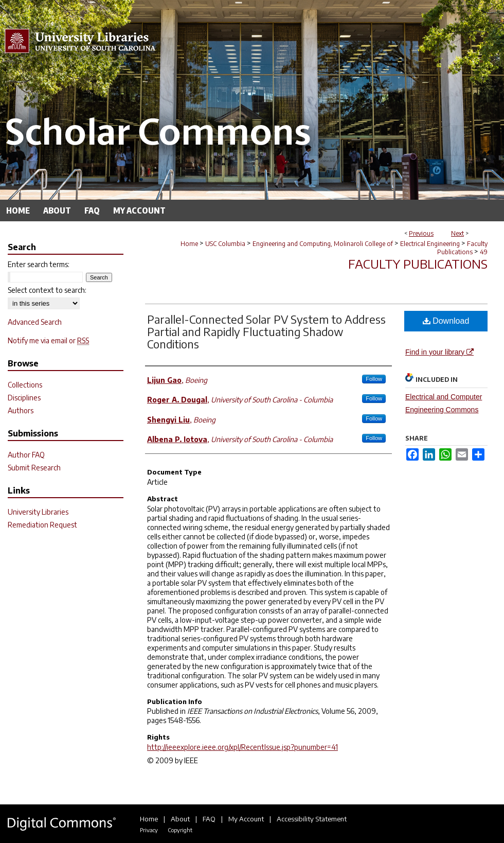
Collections (25, 385)
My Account (246, 819)
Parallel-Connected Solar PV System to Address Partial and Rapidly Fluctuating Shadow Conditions (266, 331)
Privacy (149, 830)
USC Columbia (225, 244)
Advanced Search (35, 322)
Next (457, 233)
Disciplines (24, 398)
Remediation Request (42, 525)
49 (484, 252)
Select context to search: (47, 290)
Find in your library (439, 352)
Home (189, 244)
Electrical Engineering (430, 244)
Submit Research (34, 468)
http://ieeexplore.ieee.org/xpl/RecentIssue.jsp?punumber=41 (242, 747)
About (180, 819)
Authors (21, 410)
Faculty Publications (462, 248)
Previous (421, 233)
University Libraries (38, 512)
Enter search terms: (39, 264)
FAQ (209, 819)
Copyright (180, 830)
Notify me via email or (48, 340)
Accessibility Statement (312, 819)
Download (446, 321)
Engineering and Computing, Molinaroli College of (323, 244)
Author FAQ (26, 455)
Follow (374, 379)
